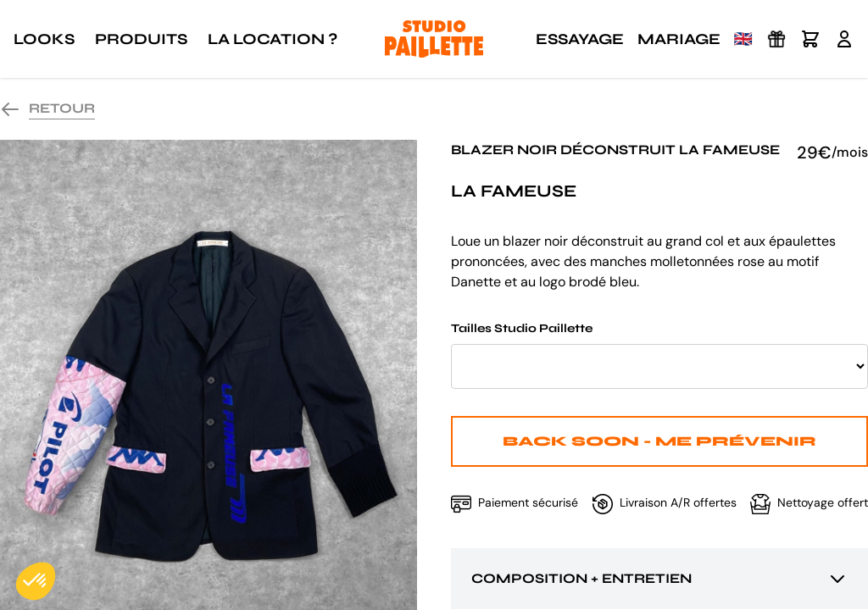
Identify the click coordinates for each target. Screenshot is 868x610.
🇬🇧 (743, 39)
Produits (141, 39)
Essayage (580, 39)
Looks (44, 39)
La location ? (273, 39)
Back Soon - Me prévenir (659, 441)
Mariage (679, 39)
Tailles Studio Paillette (659, 355)
